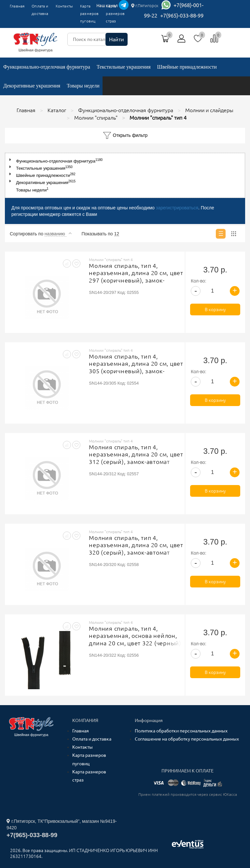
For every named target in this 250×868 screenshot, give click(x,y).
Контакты (64, 6)
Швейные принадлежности (187, 67)
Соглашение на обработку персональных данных (187, 739)
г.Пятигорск (145, 6)
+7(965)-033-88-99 (182, 16)
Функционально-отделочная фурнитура (47, 67)
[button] (12, 160)
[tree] (125, 175)
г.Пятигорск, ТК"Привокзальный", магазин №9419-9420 (62, 824)
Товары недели (83, 86)
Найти (117, 39)
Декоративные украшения (32, 86)
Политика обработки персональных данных (181, 731)
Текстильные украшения (124, 67)
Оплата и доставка (40, 10)
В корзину (215, 309)
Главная (17, 6)
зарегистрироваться (177, 208)
